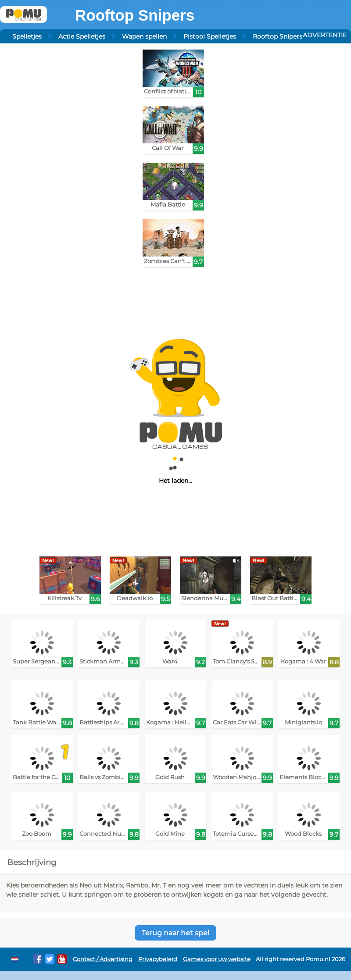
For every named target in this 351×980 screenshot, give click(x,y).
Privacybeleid (158, 959)
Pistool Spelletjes (210, 36)
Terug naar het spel (175, 933)
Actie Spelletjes (82, 36)
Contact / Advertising (103, 959)
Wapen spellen (144, 36)
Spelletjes (27, 36)
